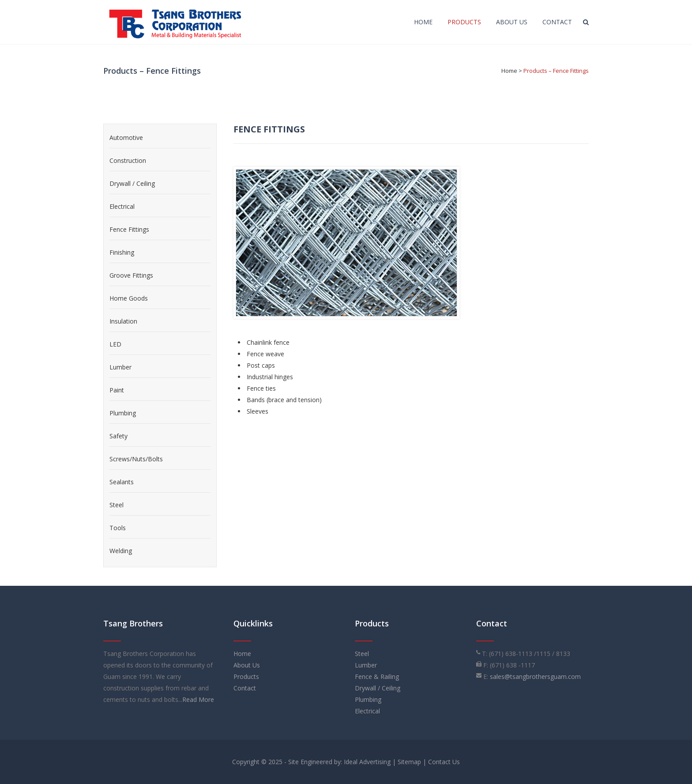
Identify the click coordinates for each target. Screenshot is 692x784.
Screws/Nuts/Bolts (136, 459)
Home (509, 71)
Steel (117, 505)
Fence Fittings (129, 229)
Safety (118, 436)
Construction (128, 160)
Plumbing (123, 413)
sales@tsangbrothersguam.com (535, 677)
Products (246, 677)
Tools (118, 528)
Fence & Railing (377, 677)
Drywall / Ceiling (132, 183)
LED (115, 344)
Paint (117, 390)
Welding (121, 551)
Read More (198, 699)
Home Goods (129, 298)
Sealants (122, 482)
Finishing (122, 252)
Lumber (120, 367)
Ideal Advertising (367, 762)
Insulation (123, 321)
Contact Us (444, 762)
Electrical (122, 206)
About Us (247, 665)
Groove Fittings (131, 275)
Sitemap (409, 762)
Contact (245, 688)
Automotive (126, 138)
